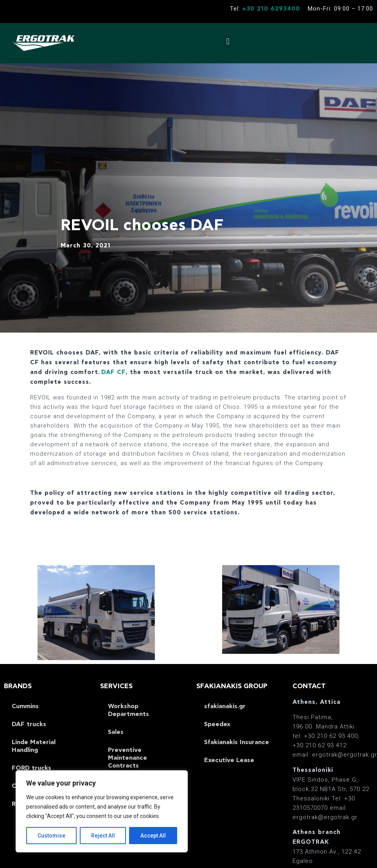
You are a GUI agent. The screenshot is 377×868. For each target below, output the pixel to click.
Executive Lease (229, 760)
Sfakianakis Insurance (237, 742)
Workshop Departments (128, 710)
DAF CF (113, 372)
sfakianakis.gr (225, 706)
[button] (228, 41)
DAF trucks (29, 724)
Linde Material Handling (34, 746)
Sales (116, 732)
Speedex (217, 724)
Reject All (103, 836)
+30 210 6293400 (271, 9)
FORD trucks (31, 768)
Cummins (25, 706)
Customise (51, 836)
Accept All (153, 836)
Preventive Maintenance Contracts (127, 758)
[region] (102, 811)
